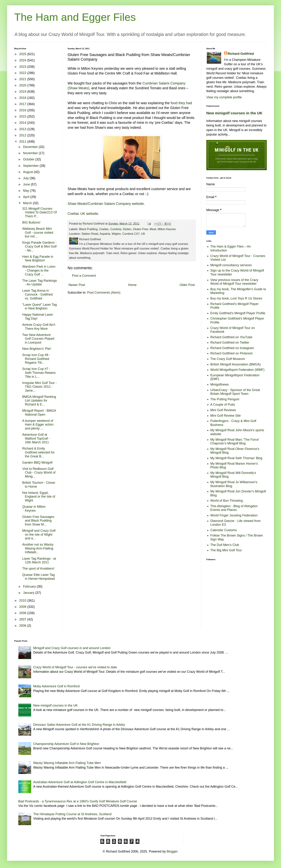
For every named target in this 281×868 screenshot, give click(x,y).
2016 (23, 110)
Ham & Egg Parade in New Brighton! (38, 259)
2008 (23, 613)
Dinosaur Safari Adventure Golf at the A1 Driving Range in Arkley (79, 725)
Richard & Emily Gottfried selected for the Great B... (38, 452)
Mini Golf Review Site (226, 416)
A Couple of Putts (223, 405)
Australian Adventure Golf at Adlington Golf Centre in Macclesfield (80, 782)
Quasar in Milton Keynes (34, 509)
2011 (23, 142)
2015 (23, 116)
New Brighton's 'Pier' (37, 349)
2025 (23, 54)
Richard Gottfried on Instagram (232, 348)
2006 (23, 626)
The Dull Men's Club (225, 545)
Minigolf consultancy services (231, 265)
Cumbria (116, 229)
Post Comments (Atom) (104, 293)
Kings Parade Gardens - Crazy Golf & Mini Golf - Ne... (39, 246)
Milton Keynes (167, 229)
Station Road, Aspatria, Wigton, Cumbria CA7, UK (113, 234)
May (26, 191)
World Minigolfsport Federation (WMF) (238, 370)
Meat (153, 229)
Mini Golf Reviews (223, 410)
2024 (23, 60)
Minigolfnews (220, 384)
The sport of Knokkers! (38, 569)
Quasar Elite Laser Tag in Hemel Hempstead (39, 577)
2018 (23, 98)
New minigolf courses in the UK (234, 113)
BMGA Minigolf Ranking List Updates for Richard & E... (39, 401)
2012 (23, 135)
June (27, 184)
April (27, 197)
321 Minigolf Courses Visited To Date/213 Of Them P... (39, 212)
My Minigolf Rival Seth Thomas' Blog (236, 458)
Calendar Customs (224, 530)
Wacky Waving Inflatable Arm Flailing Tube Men (67, 763)
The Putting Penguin (225, 399)
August (28, 172)
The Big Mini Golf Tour (226, 550)
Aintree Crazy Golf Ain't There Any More (39, 327)
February (30, 586)
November (31, 153)
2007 (23, 619)
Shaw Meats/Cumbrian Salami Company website (106, 204)
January (29, 593)
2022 (23, 73)
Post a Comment (84, 276)
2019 (23, 92)
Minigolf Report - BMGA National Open (39, 413)
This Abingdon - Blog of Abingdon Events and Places (234, 508)
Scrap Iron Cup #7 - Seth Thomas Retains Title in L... (39, 373)
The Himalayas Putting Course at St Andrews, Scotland (72, 814)
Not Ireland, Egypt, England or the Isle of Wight (39, 497)
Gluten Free (140, 229)
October (29, 159)
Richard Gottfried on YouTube (231, 337)
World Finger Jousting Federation (234, 515)
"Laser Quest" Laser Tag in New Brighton (40, 307)
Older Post (187, 285)
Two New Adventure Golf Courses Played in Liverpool (38, 339)
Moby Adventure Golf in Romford (56, 686)
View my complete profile (224, 97)
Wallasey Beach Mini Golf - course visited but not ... (38, 233)
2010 (23, 601)
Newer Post (77, 285)
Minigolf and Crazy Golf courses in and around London (72, 648)
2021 (23, 79)
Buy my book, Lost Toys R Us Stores (236, 298)
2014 (23, 123)
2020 (23, 85)
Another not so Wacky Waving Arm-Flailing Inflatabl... (38, 548)
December (31, 147)
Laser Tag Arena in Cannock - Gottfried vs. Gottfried (37, 294)
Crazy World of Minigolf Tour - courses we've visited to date (75, 667)
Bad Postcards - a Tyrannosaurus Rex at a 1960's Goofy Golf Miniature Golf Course (78, 801)
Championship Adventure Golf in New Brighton (66, 744)
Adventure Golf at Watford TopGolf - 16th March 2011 (36, 438)
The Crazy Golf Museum (228, 359)
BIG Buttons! (31, 222)
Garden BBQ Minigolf (37, 463)
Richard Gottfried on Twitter (230, 343)
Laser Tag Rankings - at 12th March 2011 (39, 561)
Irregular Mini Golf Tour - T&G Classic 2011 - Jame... (39, 387)
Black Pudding (88, 229)
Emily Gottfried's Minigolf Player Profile (238, 313)
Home (132, 285)
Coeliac (104, 229)
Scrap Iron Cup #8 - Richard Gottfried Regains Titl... (36, 359)
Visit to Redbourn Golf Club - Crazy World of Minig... (39, 473)
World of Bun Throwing (227, 501)
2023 (23, 67)
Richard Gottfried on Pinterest (231, 353)
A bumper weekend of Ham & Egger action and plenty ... (38, 425)
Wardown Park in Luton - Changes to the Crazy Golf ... (39, 270)
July (26, 178)
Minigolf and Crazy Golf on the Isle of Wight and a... (39, 534)
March (28, 203)
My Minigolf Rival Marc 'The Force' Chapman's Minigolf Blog (235, 442)
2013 (23, 129)
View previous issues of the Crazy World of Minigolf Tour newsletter (234, 282)
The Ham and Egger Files (75, 17)
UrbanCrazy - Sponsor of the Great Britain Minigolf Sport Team (235, 392)
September (31, 166)
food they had (181, 103)
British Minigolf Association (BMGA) (236, 364)
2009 (23, 607)
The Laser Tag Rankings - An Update (40, 283)
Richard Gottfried (241, 54)
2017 (23, 104)
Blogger (172, 851)
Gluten (127, 229)
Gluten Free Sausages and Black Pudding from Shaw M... (38, 521)
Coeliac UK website (83, 214)
